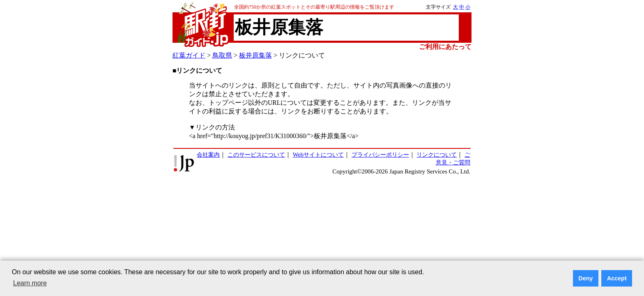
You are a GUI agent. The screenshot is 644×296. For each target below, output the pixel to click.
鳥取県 (222, 55)
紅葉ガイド (189, 55)
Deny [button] (585, 278)
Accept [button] (617, 278)
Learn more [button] (30, 283)
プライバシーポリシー (380, 155)
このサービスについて (256, 155)
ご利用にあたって (445, 47)
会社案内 (208, 155)
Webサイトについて (318, 155)
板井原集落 (255, 55)
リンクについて (437, 155)
